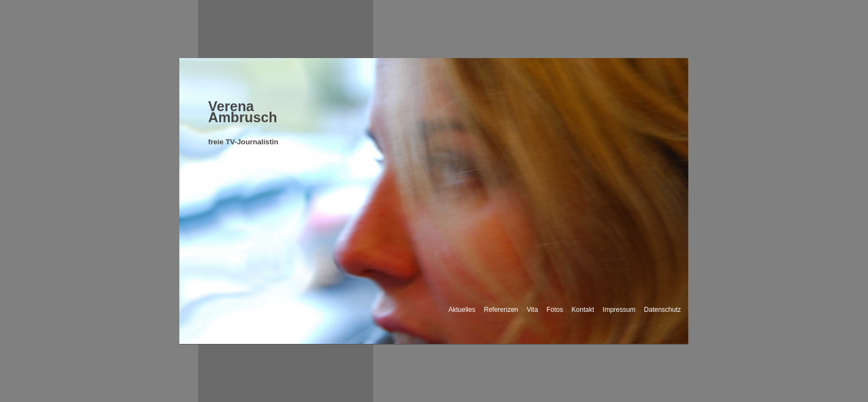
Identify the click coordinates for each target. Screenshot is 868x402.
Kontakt (583, 310)
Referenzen (501, 310)
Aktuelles (462, 310)
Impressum (619, 310)
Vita (532, 310)
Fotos (555, 310)
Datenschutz (662, 310)
